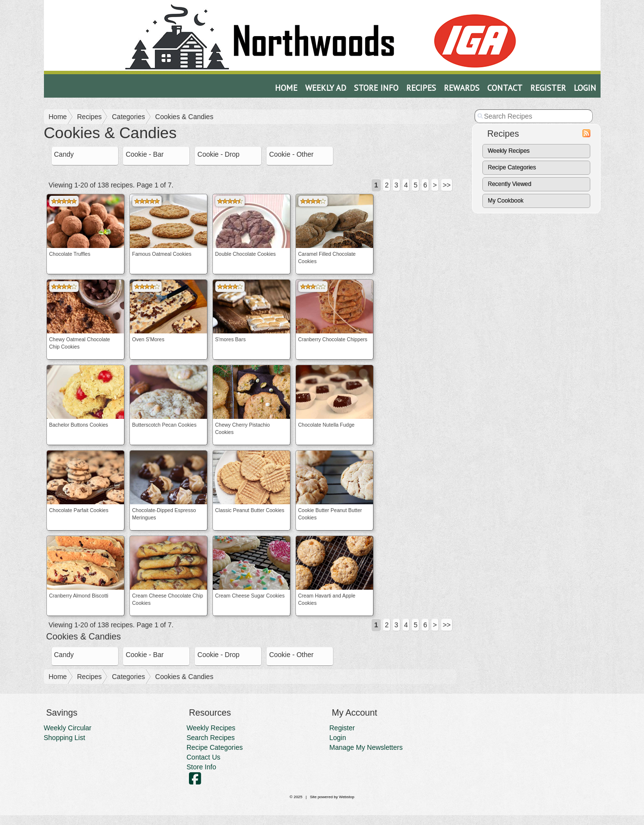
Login (585, 88)
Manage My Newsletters (366, 747)
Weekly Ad (326, 88)
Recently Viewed (509, 184)
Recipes (421, 88)
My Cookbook (506, 201)
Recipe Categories (512, 167)
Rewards (462, 88)
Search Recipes (211, 738)
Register (548, 88)
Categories (128, 117)
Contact (505, 88)
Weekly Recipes (509, 151)
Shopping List (65, 738)
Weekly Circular (68, 728)
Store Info (376, 88)
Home (286, 88)
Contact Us (203, 757)
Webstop (346, 797)
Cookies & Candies (184, 117)
